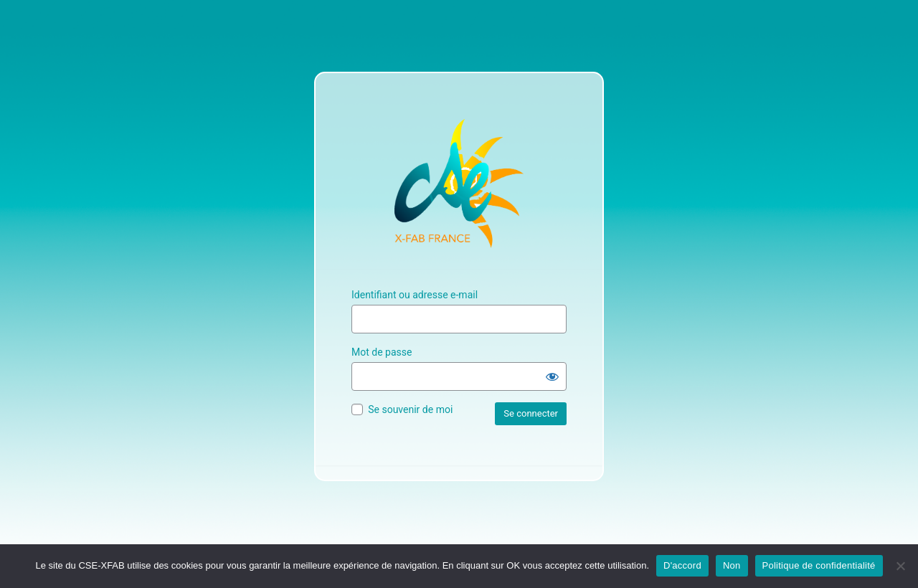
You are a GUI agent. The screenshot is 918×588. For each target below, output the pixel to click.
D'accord (682, 565)
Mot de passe (382, 352)
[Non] (900, 566)
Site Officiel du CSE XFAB (459, 184)
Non (732, 565)
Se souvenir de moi (410, 409)
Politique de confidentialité (819, 565)
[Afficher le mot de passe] (552, 376)
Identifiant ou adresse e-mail (415, 295)
